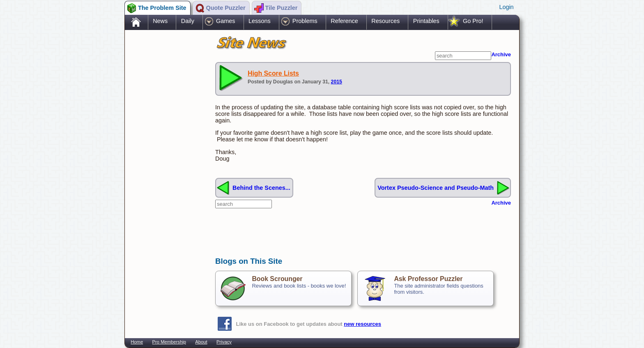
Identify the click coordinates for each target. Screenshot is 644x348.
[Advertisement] (166, 161)
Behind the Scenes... (261, 188)
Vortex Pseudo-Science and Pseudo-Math (436, 188)
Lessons (260, 21)
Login (506, 7)
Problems (305, 21)
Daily (188, 21)
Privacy (224, 342)
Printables (426, 21)
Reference (344, 21)
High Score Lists (273, 73)
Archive (501, 54)
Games (225, 21)
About (201, 342)
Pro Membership (169, 342)
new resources (362, 324)
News (160, 21)
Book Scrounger (277, 279)
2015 (337, 82)
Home (137, 342)
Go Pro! (473, 21)
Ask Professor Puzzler (428, 279)
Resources (385, 21)
